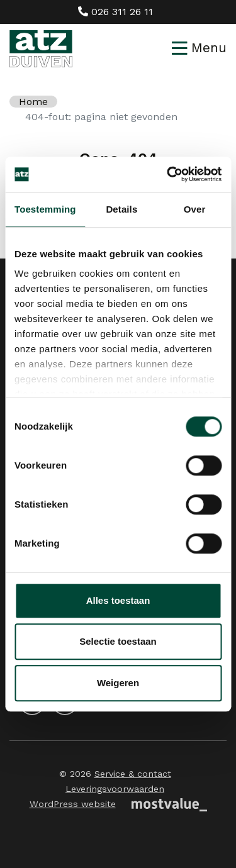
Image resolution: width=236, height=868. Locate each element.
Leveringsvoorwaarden (115, 789)
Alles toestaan (118, 600)
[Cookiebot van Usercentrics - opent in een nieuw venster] (168, 174)
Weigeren (118, 683)
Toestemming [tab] (45, 209)
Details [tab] (121, 209)
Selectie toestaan (118, 641)
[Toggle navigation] (199, 48)
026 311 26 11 (115, 12)
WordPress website (73, 804)
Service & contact (133, 774)
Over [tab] (195, 209)
